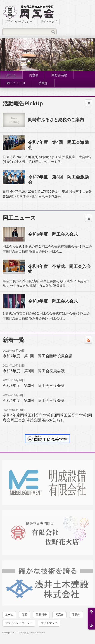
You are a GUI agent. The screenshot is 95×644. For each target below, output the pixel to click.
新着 (25, 615)
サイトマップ (49, 21)
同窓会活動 (59, 75)
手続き (43, 83)
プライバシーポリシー (19, 21)
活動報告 (41, 615)
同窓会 (34, 75)
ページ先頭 (91, 613)
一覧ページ (88, 105)
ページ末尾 (91, 624)
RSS (89, 341)
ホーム (11, 75)
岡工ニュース (16, 83)
